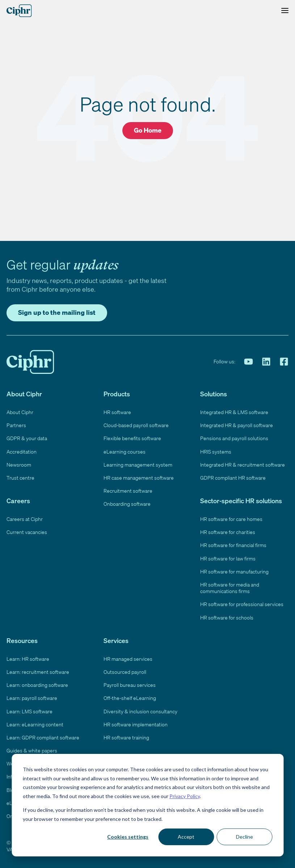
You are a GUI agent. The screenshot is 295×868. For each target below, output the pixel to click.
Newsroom (19, 463)
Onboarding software (127, 502)
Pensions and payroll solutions (234, 437)
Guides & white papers (32, 749)
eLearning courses (124, 450)
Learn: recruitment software (37, 671)
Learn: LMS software (30, 710)
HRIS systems (216, 450)
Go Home (147, 130)
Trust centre (20, 476)
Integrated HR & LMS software (235, 411)
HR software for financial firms (234, 544)
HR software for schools (227, 616)
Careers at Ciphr (25, 518)
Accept (186, 837)
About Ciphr (20, 411)
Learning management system (138, 463)
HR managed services (128, 658)
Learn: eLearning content (35, 723)
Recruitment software (127, 489)
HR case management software (139, 476)
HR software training (127, 736)
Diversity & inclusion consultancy (140, 710)
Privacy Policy (185, 796)
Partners (16, 424)
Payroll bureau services (130, 684)
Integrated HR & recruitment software (242, 463)
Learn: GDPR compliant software (44, 736)
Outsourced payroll (125, 671)
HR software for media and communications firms (230, 587)
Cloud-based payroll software (136, 424)
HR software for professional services (242, 603)
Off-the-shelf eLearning (129, 697)
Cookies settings (128, 837)
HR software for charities (228, 531)
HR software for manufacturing (235, 570)
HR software (117, 411)
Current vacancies (27, 531)
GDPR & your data (28, 437)
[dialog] (147, 805)
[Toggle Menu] (283, 11)
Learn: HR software (28, 658)
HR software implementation (135, 723)
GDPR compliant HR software (234, 476)
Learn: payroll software (32, 697)
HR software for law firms (228, 557)
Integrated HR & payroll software (237, 424)
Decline (245, 837)
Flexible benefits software (132, 437)
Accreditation (21, 450)
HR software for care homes (232, 518)
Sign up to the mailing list (58, 311)
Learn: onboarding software (37, 684)
